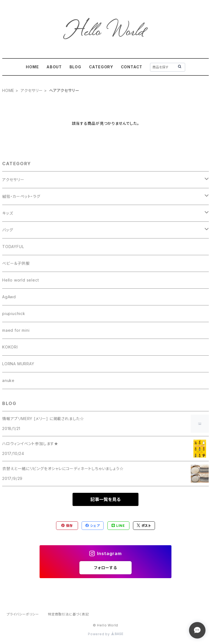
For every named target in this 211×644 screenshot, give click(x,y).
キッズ (8, 213)
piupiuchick (14, 313)
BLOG (75, 67)
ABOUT (54, 67)
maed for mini (16, 330)
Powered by (105, 634)
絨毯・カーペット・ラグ (21, 196)
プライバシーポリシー (23, 614)
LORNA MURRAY (18, 364)
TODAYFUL (13, 247)
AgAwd (9, 297)
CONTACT (132, 67)
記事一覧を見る (105, 499)
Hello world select (20, 280)
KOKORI (10, 347)
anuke (8, 380)
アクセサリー (32, 90)
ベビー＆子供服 (16, 263)
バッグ (8, 230)
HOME (32, 67)
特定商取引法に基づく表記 (68, 614)
